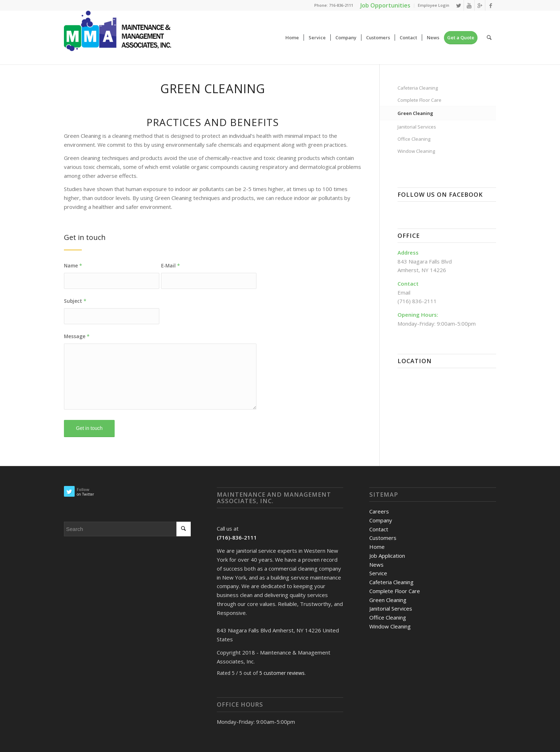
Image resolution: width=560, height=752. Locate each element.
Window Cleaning (416, 151)
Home (377, 547)
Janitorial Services (417, 127)
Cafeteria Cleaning (418, 88)
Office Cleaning (414, 139)
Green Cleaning (415, 113)
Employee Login (434, 5)
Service (378, 573)
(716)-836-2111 (237, 537)
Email (404, 292)
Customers (383, 538)
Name (73, 265)
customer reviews (282, 673)
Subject (75, 301)
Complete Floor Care (419, 100)
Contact (379, 529)
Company (381, 520)
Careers (379, 511)
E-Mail (171, 265)
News (376, 565)
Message (77, 336)
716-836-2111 (341, 5)
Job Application (387, 556)
